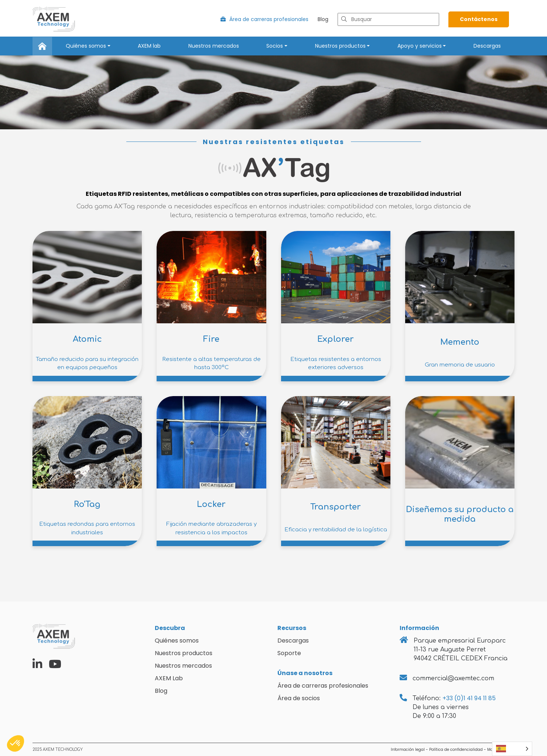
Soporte (289, 653)
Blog (323, 19)
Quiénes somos (86, 46)
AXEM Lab (169, 678)
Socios (275, 46)
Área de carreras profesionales (264, 19)
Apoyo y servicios (420, 46)
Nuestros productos (340, 46)
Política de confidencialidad (456, 750)
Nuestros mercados (214, 46)
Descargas (487, 46)
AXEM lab (149, 46)
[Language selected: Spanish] (512, 749)
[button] (16, 743)
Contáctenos (479, 19)
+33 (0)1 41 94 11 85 (469, 698)
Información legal (408, 750)
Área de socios (299, 698)
